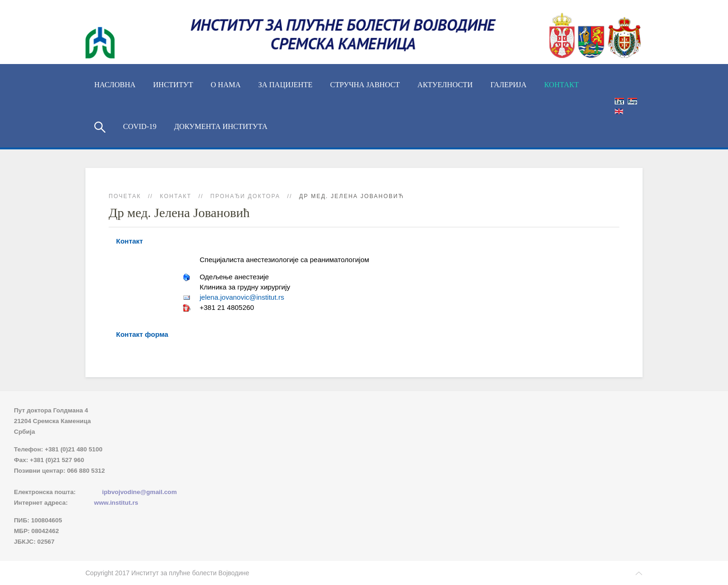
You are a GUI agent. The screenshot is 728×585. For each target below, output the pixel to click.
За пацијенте (285, 85)
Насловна (115, 85)
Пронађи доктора (245, 196)
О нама (226, 85)
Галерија (508, 85)
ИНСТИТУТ (173, 85)
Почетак (125, 196)
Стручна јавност (365, 85)
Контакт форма (142, 334)
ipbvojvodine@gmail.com (140, 492)
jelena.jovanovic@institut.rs (242, 297)
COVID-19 (140, 126)
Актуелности (445, 85)
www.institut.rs (116, 503)
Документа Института (221, 126)
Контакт (561, 85)
